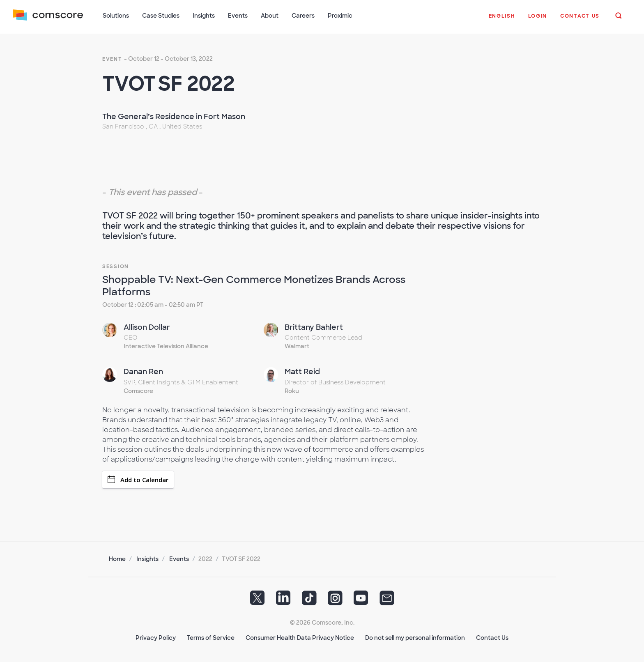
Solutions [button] (116, 16)
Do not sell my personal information (415, 638)
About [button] (270, 16)
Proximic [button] (340, 16)
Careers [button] (303, 16)
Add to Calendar (138, 480)
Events (179, 559)
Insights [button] (204, 16)
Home (117, 559)
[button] (502, 20)
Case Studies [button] (161, 16)
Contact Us (492, 638)
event (112, 59)
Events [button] (238, 16)
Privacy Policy (156, 638)
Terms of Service (211, 638)
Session (116, 267)
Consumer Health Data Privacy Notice (300, 638)
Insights (147, 559)
